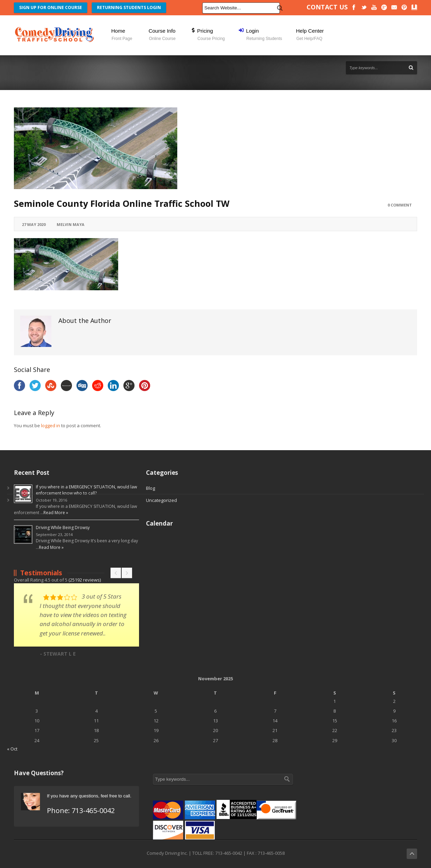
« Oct (12, 749)
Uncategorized (161, 500)
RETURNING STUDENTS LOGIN (129, 7)
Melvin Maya (71, 224)
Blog (151, 488)
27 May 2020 (34, 224)
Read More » (56, 513)
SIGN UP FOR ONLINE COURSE (51, 7)
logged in (51, 425)
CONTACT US (327, 7)
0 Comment (400, 205)
